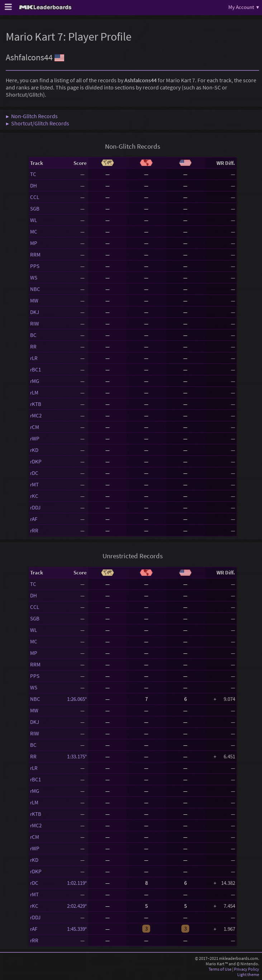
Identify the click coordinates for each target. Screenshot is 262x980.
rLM (34, 392)
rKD (34, 450)
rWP (35, 438)
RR (33, 346)
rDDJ (35, 507)
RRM (35, 255)
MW (34, 301)
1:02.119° (77, 883)
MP (34, 243)
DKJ (35, 312)
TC (33, 174)
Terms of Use (220, 969)
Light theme (248, 974)
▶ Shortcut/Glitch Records (37, 123)
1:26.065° (77, 699)
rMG (35, 381)
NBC (35, 289)
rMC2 (36, 415)
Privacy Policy (247, 969)
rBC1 (35, 369)
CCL (35, 197)
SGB (35, 209)
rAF (34, 519)
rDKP (36, 461)
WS (34, 278)
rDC (34, 473)
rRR (34, 530)
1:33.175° (77, 756)
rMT (34, 484)
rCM (35, 427)
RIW (35, 323)
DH (34, 186)
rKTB (36, 404)
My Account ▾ (244, 7)
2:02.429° (77, 906)
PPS (35, 266)
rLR (34, 358)
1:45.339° (77, 929)
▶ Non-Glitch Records (32, 116)
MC (34, 232)
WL (34, 220)
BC (33, 335)
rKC (34, 496)
